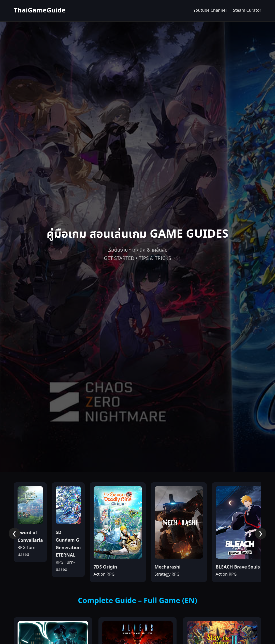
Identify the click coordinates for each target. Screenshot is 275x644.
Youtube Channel (210, 10)
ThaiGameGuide (40, 11)
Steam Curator (247, 10)
